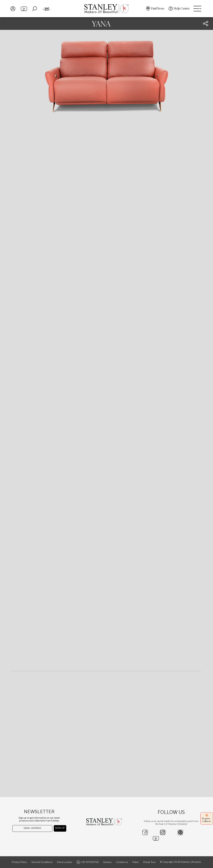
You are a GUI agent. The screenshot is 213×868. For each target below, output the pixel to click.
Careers (107, 862)
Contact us (122, 862)
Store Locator (65, 862)
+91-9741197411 (90, 862)
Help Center (181, 9)
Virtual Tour (149, 862)
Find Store (158, 9)
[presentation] (30, 839)
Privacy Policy (19, 862)
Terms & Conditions (42, 862)
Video (136, 862)
